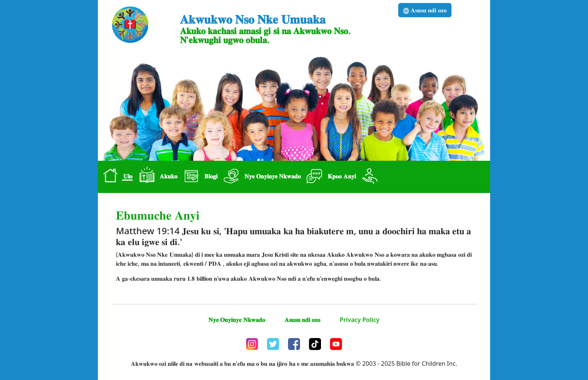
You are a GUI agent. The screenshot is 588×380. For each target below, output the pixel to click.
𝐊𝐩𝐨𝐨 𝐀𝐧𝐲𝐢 (330, 177)
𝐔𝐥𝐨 (116, 177)
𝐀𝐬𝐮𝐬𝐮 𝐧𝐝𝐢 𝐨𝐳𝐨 (425, 10)
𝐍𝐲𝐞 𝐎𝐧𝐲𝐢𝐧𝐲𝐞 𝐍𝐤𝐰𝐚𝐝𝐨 (261, 177)
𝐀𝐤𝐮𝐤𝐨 (157, 177)
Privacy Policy (360, 320)
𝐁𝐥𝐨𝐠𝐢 (199, 177)
